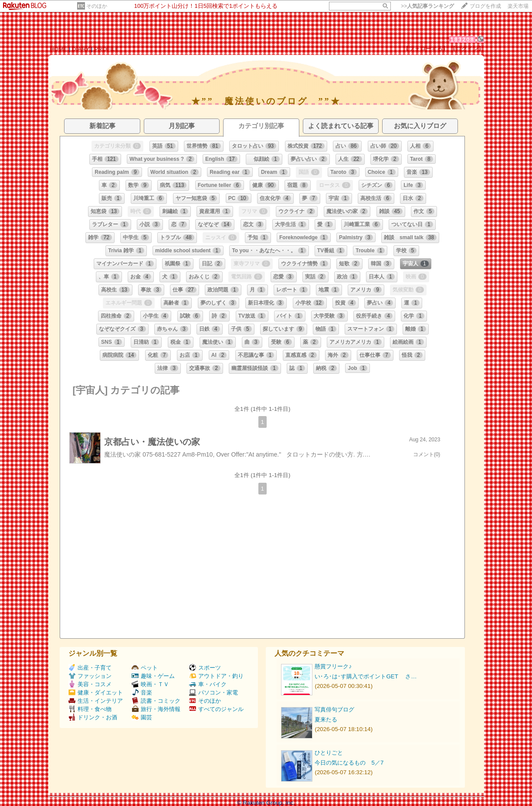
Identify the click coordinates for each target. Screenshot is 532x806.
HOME (58, 49)
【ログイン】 (467, 49)
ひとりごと (329, 753)
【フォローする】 (426, 49)
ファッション (90, 676)
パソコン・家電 (213, 693)
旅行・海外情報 (156, 709)
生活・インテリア (96, 701)
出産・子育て (90, 668)
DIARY (81, 49)
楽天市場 (518, 6)
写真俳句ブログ (334, 709)
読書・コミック (156, 701)
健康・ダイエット (96, 693)
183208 (462, 39)
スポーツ (205, 668)
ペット (145, 668)
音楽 (142, 693)
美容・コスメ (90, 684)
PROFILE (107, 49)
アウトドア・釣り (216, 676)
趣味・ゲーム (153, 676)
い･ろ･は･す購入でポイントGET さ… (366, 676)
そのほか (97, 6)
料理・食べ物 (90, 709)
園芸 (142, 717)
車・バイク (208, 684)
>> (427, 6)
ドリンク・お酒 (93, 717)
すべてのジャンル (216, 709)
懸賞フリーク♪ (333, 666)
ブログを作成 (485, 6)
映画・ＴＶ (150, 684)
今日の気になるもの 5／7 (349, 763)
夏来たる (326, 720)
